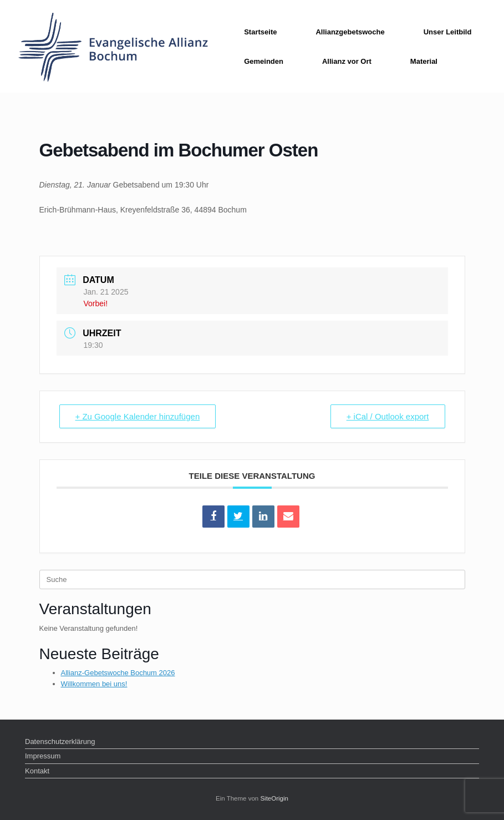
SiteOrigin (274, 798)
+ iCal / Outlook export (388, 416)
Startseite (260, 32)
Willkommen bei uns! (94, 684)
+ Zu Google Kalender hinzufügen (138, 416)
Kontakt (37, 771)
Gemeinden (264, 61)
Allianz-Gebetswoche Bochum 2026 (118, 673)
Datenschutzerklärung (60, 741)
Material (424, 61)
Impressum (43, 756)
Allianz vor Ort (347, 61)
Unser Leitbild (448, 32)
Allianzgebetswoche (350, 32)
